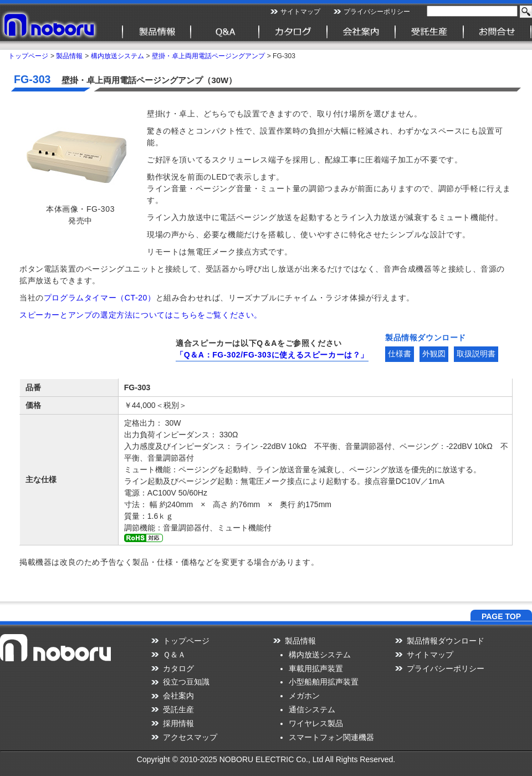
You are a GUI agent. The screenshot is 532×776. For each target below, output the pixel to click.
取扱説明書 (476, 354)
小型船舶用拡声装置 (324, 682)
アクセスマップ (190, 737)
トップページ (28, 56)
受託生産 (178, 709)
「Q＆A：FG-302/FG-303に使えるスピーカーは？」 (272, 355)
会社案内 (178, 696)
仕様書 (400, 354)
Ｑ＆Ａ (174, 655)
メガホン (304, 696)
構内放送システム (117, 56)
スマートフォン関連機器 (331, 737)
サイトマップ (300, 12)
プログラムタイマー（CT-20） (100, 298)
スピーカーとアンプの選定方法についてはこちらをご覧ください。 (141, 315)
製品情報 (69, 56)
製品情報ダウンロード (446, 641)
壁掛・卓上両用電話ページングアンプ (208, 56)
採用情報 (178, 723)
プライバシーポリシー (377, 12)
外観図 (434, 354)
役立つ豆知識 (186, 682)
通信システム (312, 709)
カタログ (178, 668)
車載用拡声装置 (316, 668)
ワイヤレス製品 (316, 723)
